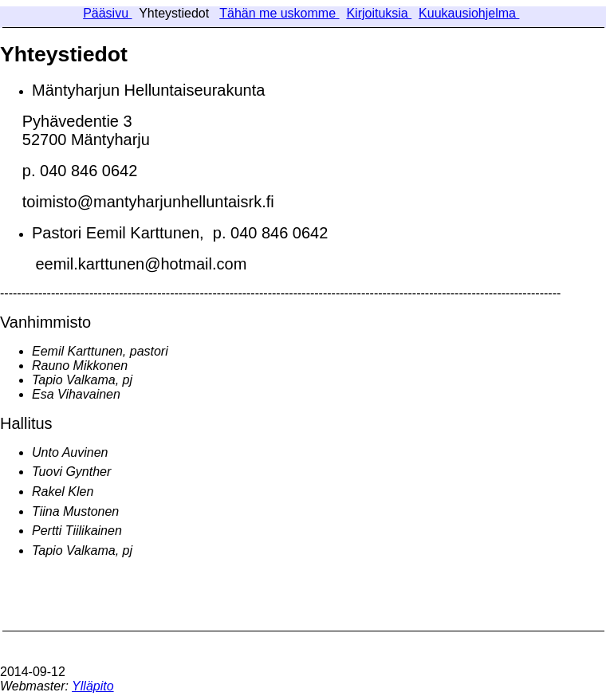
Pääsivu (107, 13)
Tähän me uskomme (279, 13)
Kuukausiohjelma (469, 13)
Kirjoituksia (379, 13)
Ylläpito (92, 686)
